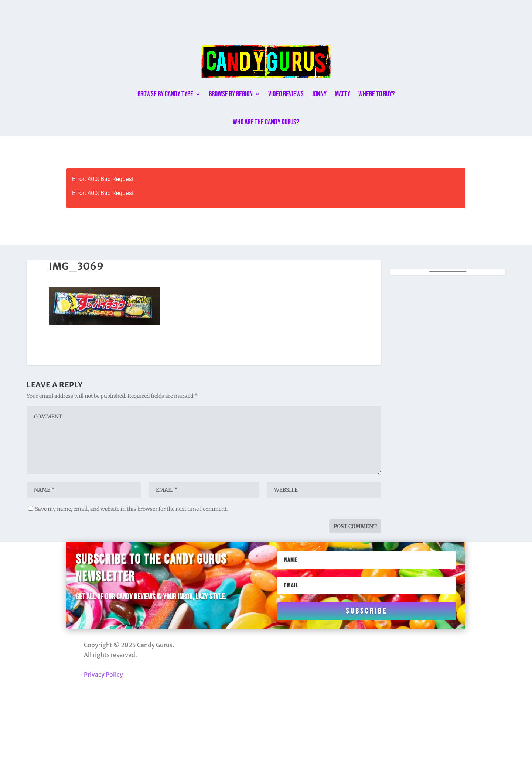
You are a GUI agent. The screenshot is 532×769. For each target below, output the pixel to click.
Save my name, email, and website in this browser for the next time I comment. (132, 509)
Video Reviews (286, 94)
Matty (342, 94)
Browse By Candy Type (165, 94)
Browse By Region (231, 94)
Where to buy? (377, 94)
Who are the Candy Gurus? (266, 122)
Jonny (319, 94)
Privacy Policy (103, 674)
